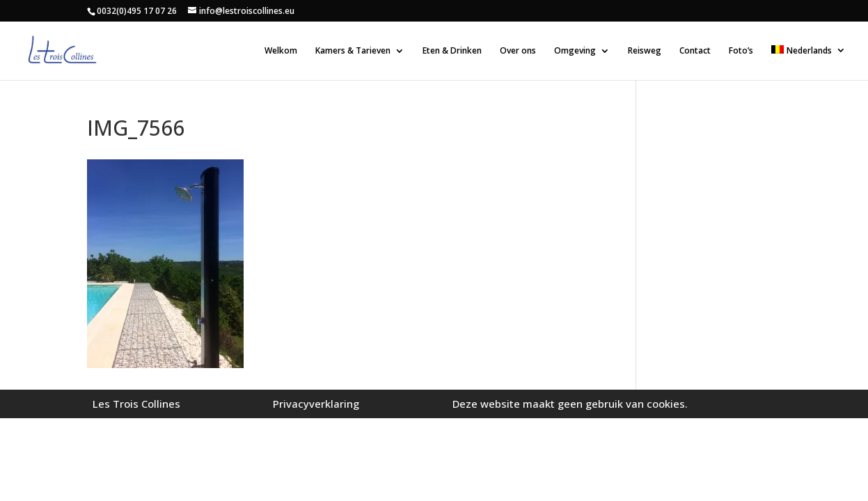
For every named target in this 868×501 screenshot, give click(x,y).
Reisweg (645, 51)
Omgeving (575, 51)
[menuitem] (808, 63)
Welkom (281, 51)
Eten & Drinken (452, 51)
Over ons (518, 51)
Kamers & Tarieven (353, 51)
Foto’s (741, 51)
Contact (695, 51)
